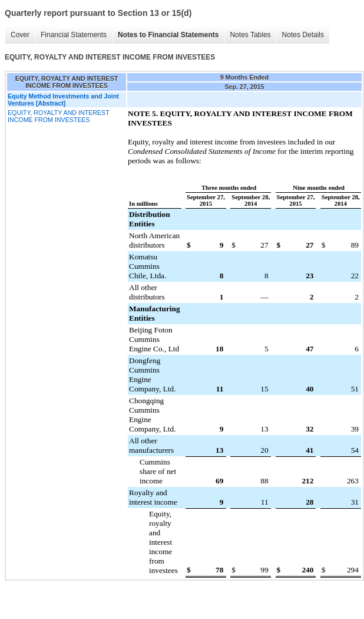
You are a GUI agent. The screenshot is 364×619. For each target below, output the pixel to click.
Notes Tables (250, 35)
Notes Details (303, 35)
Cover (20, 35)
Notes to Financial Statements (168, 35)
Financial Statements (74, 35)
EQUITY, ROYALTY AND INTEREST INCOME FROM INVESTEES (59, 116)
